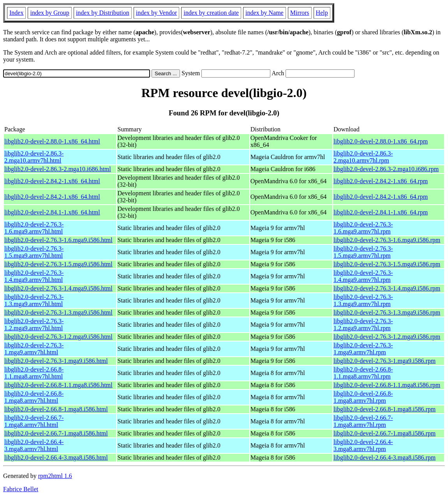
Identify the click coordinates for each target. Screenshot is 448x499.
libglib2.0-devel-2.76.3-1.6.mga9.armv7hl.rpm (363, 228)
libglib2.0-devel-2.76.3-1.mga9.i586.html (56, 361)
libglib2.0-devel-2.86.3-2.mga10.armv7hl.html (34, 157)
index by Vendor (156, 13)
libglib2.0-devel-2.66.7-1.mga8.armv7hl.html (34, 421)
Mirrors (300, 13)
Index (16, 13)
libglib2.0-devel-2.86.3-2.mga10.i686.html (58, 169)
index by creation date (211, 13)
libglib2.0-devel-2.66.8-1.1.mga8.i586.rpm (387, 385)
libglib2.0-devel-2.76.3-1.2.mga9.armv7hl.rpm (363, 325)
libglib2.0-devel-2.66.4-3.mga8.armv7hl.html (34, 445)
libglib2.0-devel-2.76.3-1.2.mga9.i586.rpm (387, 337)
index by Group (49, 13)
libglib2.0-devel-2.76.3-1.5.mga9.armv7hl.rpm (363, 252)
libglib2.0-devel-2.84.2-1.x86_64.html (52, 181)
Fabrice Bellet (21, 489)
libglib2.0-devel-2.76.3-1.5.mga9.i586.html (58, 264)
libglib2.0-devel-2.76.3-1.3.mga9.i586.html (58, 312)
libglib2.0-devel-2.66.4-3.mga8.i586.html (56, 457)
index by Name (265, 13)
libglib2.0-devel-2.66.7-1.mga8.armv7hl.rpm (363, 421)
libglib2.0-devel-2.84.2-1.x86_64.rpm (381, 181)
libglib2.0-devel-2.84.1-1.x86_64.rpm (381, 212)
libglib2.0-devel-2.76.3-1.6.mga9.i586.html (58, 240)
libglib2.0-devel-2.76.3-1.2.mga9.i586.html (58, 337)
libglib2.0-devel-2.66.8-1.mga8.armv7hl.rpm (363, 397)
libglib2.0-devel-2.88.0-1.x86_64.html (52, 141)
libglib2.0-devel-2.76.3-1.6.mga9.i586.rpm (387, 240)
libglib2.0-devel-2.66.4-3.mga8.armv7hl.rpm (363, 445)
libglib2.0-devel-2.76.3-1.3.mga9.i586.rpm (387, 312)
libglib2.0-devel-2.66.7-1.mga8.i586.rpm (385, 433)
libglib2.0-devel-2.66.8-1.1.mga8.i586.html (58, 385)
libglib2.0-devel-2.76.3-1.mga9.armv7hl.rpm (363, 349)
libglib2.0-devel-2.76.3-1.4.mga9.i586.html (58, 288)
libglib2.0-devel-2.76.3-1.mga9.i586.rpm (385, 361)
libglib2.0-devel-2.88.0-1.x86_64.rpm (381, 141)
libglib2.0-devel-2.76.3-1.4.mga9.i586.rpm (387, 288)
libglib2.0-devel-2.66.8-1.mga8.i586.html (56, 409)
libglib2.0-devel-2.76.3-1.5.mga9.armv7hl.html (34, 252)
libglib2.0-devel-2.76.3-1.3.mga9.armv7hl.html (34, 300)
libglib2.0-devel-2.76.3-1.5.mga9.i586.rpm (387, 264)
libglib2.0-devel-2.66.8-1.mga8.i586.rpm (385, 409)
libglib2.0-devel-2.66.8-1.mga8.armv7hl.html (34, 397)
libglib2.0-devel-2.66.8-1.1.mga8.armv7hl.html (34, 373)
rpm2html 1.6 (55, 476)
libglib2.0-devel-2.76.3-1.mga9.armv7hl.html (34, 349)
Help (322, 13)
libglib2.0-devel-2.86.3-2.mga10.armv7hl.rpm (363, 157)
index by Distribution (103, 13)
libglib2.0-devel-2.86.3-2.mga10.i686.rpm (386, 169)
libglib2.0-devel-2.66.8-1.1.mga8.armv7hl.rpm (363, 373)
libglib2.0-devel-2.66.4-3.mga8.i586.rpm (385, 457)
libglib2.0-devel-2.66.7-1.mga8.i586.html (56, 433)
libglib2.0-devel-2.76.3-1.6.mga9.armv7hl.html (34, 228)
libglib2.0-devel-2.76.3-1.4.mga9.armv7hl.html (34, 276)
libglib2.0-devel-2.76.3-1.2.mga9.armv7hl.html (34, 325)
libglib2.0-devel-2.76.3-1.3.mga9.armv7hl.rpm (363, 300)
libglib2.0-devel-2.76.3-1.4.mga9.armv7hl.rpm (363, 276)
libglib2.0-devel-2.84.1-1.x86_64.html (52, 212)
